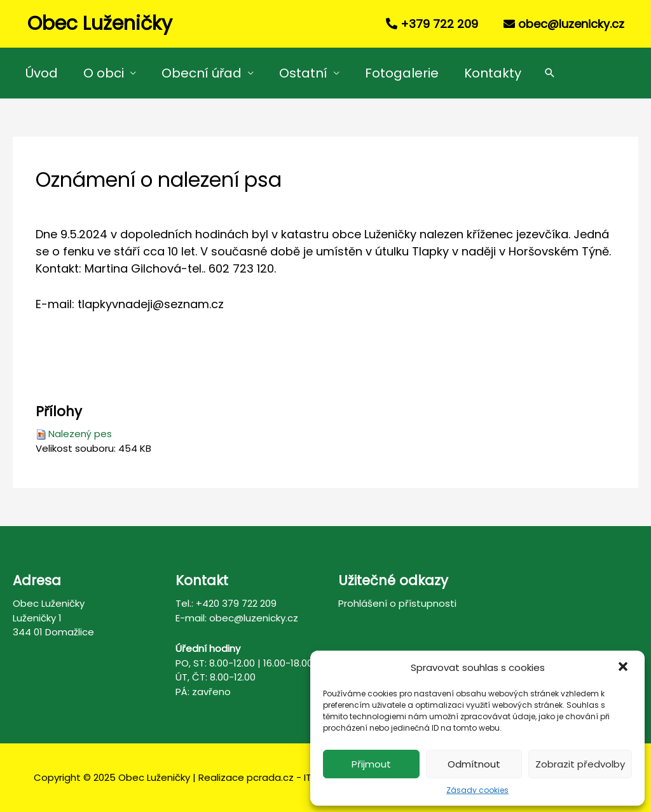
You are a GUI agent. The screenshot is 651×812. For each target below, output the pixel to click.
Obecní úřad (202, 73)
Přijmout (371, 764)
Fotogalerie (402, 73)
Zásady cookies (477, 790)
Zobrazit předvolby (580, 764)
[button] (624, 668)
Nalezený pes (80, 434)
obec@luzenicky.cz (571, 24)
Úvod (42, 73)
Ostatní (303, 73)
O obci (104, 73)
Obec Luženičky (100, 24)
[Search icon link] (550, 73)
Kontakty (493, 73)
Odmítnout (474, 764)
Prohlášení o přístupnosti (397, 603)
